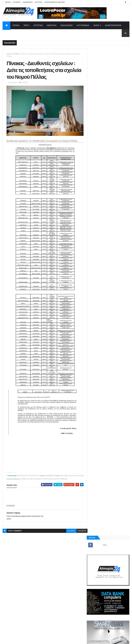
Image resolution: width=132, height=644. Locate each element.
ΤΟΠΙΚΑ (16, 25)
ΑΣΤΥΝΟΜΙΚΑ (83, 25)
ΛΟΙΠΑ (96, 25)
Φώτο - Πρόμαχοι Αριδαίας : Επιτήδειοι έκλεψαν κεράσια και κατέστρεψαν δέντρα (114, 204)
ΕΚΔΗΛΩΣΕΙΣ (67, 25)
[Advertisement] (53, 490)
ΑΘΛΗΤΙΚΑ (52, 25)
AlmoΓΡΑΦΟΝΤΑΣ (113, 25)
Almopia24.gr (12, 469)
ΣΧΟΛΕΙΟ (16, 54)
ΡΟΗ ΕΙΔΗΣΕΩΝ (100, 305)
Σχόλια (119, 305)
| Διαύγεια (38, 2)
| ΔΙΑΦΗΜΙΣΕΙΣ (28, 2)
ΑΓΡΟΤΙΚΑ (38, 25)
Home (9, 54)
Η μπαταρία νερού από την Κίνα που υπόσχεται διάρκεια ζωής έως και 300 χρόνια (115, 261)
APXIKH (8, 2)
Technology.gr (43, 640)
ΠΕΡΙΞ (26, 25)
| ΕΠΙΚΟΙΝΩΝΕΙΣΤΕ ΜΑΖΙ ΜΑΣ (54, 2)
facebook (80, 524)
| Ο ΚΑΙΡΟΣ (17, 2)
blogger (70, 524)
